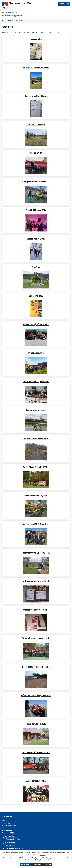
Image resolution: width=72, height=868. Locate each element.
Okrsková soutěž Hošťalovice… (36, 524)
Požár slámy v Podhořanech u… (36, 667)
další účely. (43, 855)
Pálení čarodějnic (36, 353)
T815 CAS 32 (36, 153)
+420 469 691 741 (11, 12)
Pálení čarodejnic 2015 (36, 724)
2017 (27, 32)
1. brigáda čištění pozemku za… (36, 182)
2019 (35, 32)
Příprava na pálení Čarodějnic (36, 68)
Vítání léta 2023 (36, 296)
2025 (66, 32)
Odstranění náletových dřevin (36, 439)
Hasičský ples (36, 39)
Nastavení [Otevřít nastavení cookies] (48, 865)
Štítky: (4, 32)
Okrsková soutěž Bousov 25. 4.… (36, 752)
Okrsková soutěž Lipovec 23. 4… (36, 638)
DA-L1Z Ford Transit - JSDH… (36, 467)
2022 (43, 32)
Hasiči (10, 21)
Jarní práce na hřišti (36, 125)
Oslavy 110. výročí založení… (36, 324)
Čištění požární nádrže (36, 410)
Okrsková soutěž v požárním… (36, 381)
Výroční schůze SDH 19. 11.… (36, 610)
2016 (19, 32)
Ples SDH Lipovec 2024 (36, 210)
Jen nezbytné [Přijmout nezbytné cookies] (37, 865)
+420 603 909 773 (12, 843)
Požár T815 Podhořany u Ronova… (36, 695)
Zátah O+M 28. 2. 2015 (36, 781)
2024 (59, 32)
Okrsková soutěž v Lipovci (36, 96)
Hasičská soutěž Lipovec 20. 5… (36, 581)
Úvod (4, 21)
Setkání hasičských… (36, 239)
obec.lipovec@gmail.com (14, 16)
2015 (11, 32)
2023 (51, 32)
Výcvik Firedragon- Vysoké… (36, 496)
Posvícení (36, 267)
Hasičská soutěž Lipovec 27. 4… (36, 553)
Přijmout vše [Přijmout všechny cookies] (25, 865)
